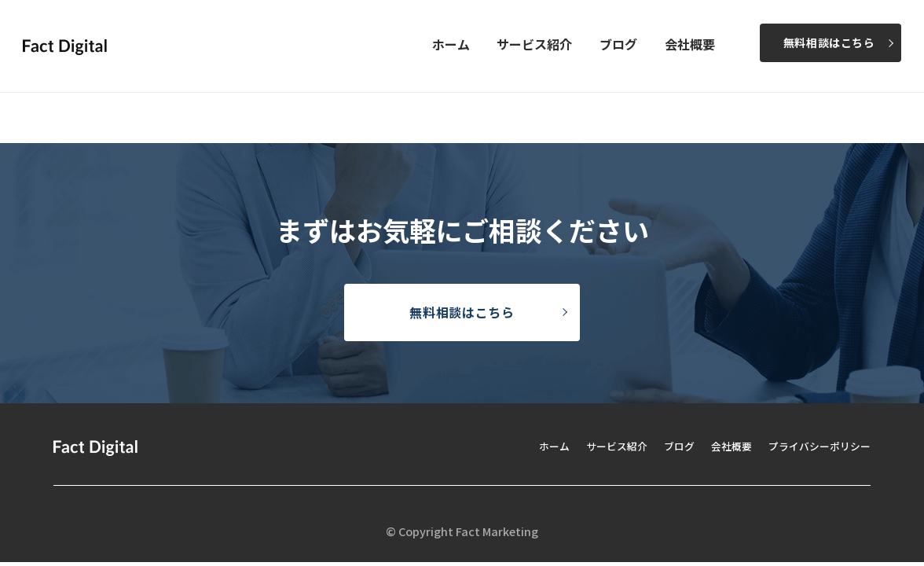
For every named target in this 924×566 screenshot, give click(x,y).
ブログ (618, 44)
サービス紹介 (534, 44)
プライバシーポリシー (816, 445)
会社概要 (690, 44)
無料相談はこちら (829, 42)
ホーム (451, 44)
